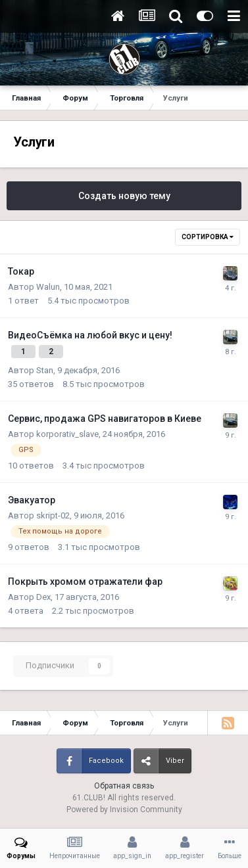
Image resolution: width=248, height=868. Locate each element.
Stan (45, 370)
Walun (48, 287)
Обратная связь (124, 786)
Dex (43, 597)
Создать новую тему (124, 196)
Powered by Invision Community (124, 810)
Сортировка (208, 237)
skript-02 (53, 515)
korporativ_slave (67, 434)
